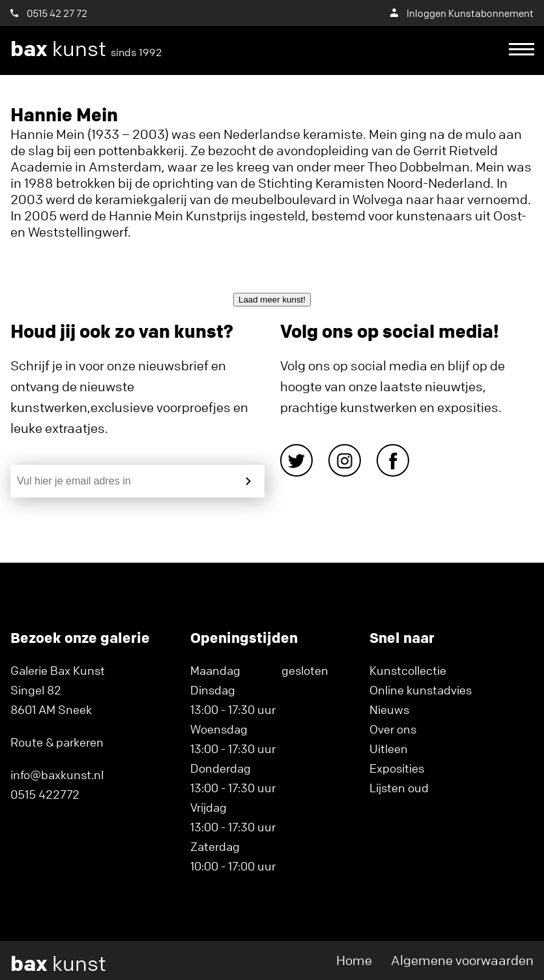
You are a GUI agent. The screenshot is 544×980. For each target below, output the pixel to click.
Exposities (397, 768)
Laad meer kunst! (272, 300)
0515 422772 (45, 794)
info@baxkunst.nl (57, 775)
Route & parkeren (57, 742)
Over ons (393, 729)
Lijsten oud (399, 788)
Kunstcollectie (408, 670)
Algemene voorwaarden (462, 960)
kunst (86, 49)
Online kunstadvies (421, 690)
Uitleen (389, 749)
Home (354, 960)
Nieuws (389, 709)
